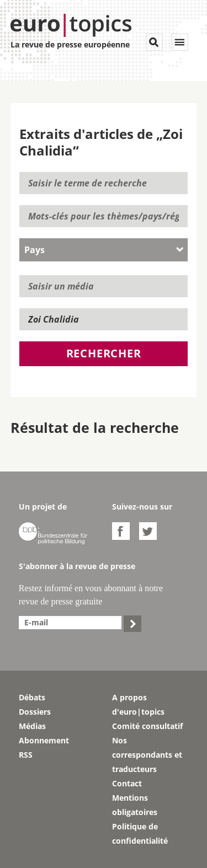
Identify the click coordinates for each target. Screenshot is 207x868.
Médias (32, 726)
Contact (127, 783)
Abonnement (44, 740)
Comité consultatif (147, 726)
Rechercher (104, 353)
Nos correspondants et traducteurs (147, 755)
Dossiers (35, 712)
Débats (32, 697)
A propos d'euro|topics (138, 704)
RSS (26, 755)
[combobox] (104, 250)
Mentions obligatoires (135, 805)
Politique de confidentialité (140, 834)
